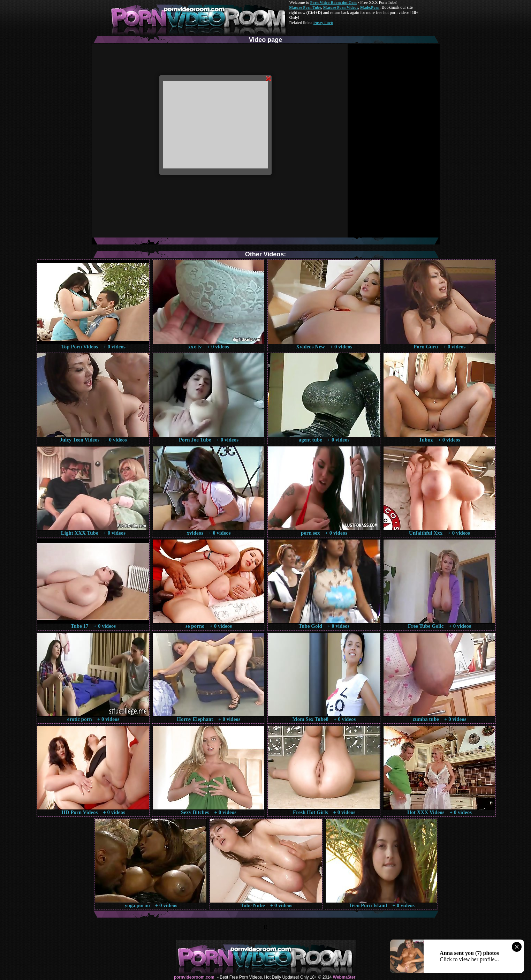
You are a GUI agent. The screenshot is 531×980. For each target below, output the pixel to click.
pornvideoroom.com (194, 977)
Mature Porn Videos (341, 7)
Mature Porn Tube (305, 7)
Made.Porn (370, 7)
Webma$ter (344, 977)
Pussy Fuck (323, 23)
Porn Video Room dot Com (333, 2)
